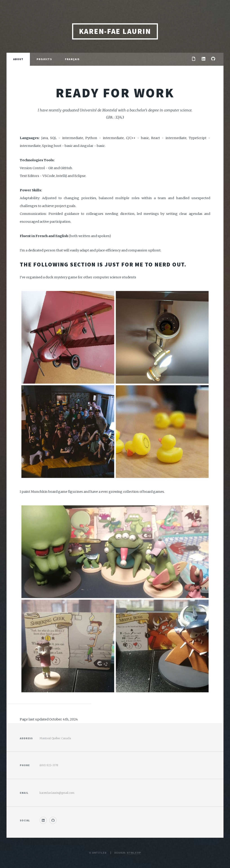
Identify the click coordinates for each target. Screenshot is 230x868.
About (18, 59)
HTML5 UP (134, 853)
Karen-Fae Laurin (115, 31)
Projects (44, 59)
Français (72, 59)
